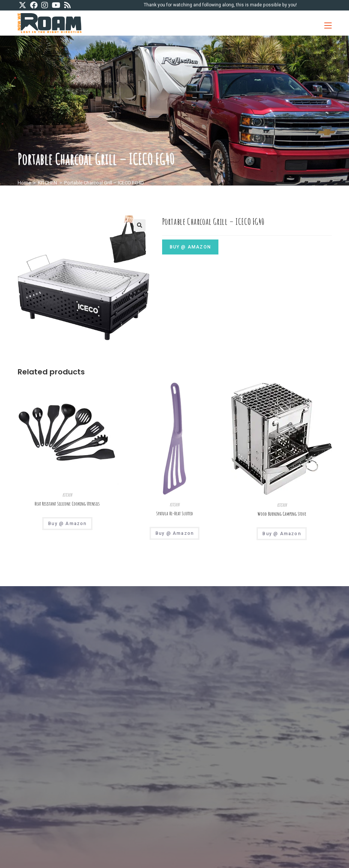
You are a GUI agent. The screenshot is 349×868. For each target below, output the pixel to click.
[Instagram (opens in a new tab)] (45, 5)
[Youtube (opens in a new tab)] (56, 5)
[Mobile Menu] (325, 23)
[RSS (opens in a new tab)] (68, 5)
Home (24, 183)
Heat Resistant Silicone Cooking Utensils (67, 504)
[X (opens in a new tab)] (23, 5)
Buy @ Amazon (190, 247)
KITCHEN (47, 183)
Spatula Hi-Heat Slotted (174, 513)
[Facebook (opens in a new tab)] (34, 5)
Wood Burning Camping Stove (282, 514)
